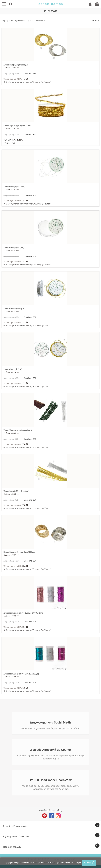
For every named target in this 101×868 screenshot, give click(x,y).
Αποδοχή (89, 863)
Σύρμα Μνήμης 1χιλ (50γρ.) (16, 65)
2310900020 (51, 11)
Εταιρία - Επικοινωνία (15, 826)
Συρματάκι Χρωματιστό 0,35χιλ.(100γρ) (21, 674)
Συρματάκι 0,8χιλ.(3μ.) (14, 308)
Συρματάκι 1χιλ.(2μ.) (13, 369)
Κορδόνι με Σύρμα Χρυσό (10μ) (17, 126)
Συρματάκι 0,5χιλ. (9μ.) (14, 247)
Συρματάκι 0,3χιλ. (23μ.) (14, 187)
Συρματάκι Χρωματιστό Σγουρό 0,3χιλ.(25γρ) (24, 613)
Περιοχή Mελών (12, 847)
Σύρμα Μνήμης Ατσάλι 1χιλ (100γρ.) (19, 552)
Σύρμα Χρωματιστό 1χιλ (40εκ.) (18, 430)
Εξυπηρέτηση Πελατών (16, 837)
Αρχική (5, 21)
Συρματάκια (40, 21)
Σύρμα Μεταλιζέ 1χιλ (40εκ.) (16, 491)
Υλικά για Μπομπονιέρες (21, 21)
